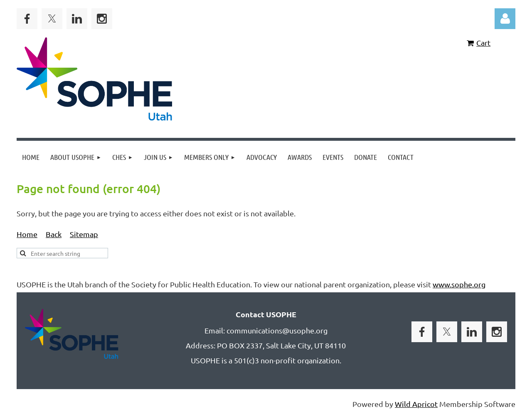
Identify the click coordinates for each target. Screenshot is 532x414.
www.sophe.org (459, 284)
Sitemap (84, 234)
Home (27, 234)
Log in (505, 19)
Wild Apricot (416, 404)
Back (54, 234)
